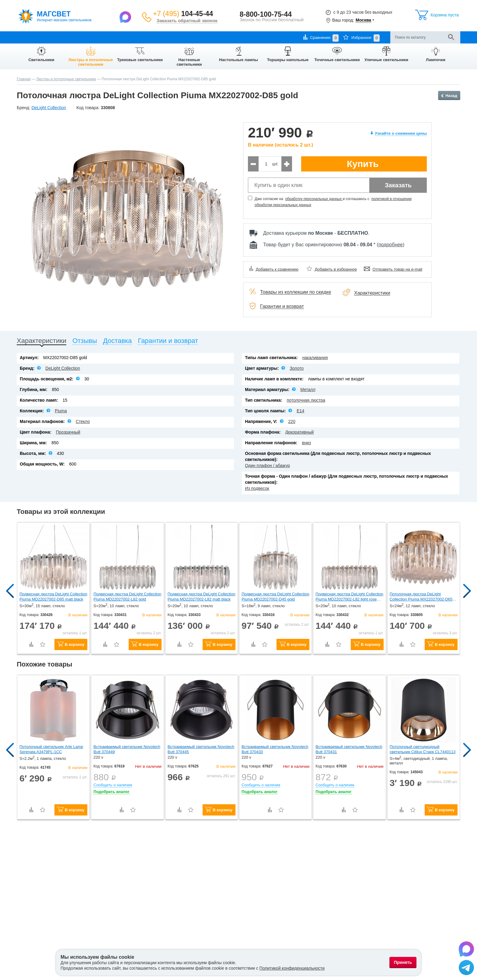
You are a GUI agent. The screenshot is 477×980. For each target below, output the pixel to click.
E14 (300, 411)
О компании (28, 37)
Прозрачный (68, 432)
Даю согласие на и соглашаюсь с (333, 202)
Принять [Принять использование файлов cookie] (403, 962)
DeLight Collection (63, 368)
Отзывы (171, 37)
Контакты (149, 37)
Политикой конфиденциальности (292, 968)
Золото (297, 368)
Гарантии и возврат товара (110, 37)
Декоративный (300, 432)
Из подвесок (257, 488)
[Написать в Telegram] (466, 968)
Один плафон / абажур (267, 466)
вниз (306, 443)
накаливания (315, 358)
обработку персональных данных (314, 199)
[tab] (42, 342)
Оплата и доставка (62, 37)
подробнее (391, 245)
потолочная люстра (306, 400)
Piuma (61, 411)
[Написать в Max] (126, 17)
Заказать (398, 185)
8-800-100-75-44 (266, 14)
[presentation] (42, 342)
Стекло (83, 421)
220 (292, 421)
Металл (308, 390)
